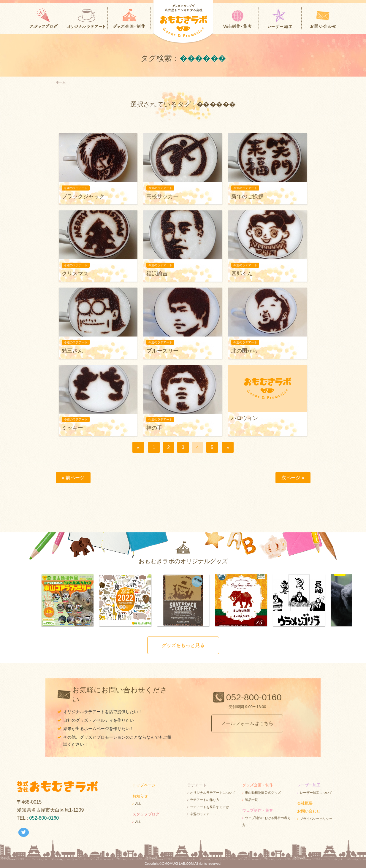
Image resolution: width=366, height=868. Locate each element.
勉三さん (72, 351)
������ (203, 58)
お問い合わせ (309, 811)
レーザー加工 (309, 785)
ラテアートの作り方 (205, 800)
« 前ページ (73, 478)
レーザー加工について (316, 793)
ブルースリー (162, 351)
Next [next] (357, 601)
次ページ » (293, 478)
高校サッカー (162, 196)
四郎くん (242, 274)
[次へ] (228, 447)
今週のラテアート (203, 814)
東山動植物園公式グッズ (263, 793)
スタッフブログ (146, 814)
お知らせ (140, 796)
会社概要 (305, 803)
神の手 (154, 428)
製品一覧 (251, 800)
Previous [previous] (9, 601)
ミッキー (72, 428)
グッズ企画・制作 (258, 785)
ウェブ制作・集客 (258, 810)
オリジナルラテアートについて (213, 793)
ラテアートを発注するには (210, 807)
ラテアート (197, 785)
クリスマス (75, 274)
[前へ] (138, 447)
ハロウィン (245, 418)
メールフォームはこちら (247, 723)
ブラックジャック (83, 196)
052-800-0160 (254, 697)
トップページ (144, 785)
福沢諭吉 (157, 274)
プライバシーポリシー (316, 819)
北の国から (245, 351)
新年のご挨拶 (247, 196)
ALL (138, 804)
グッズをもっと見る (183, 645)
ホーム (61, 82)
